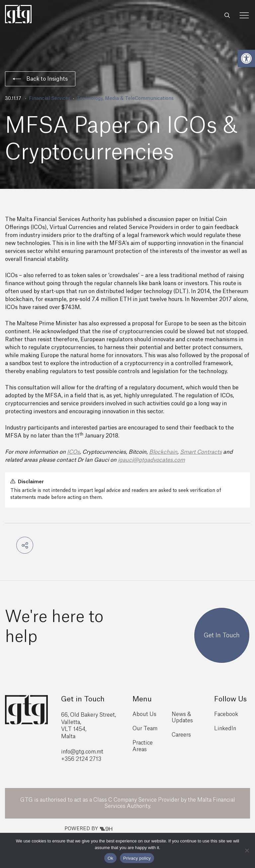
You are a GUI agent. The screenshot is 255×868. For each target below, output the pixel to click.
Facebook (226, 714)
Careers (181, 735)
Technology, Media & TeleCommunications (125, 99)
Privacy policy (137, 858)
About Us (144, 714)
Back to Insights (40, 79)
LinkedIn (225, 729)
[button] (246, 58)
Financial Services (50, 99)
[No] (247, 850)
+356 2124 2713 (81, 759)
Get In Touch (222, 635)
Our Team (145, 729)
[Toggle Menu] (244, 15)
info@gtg (73, 752)
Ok (110, 858)
